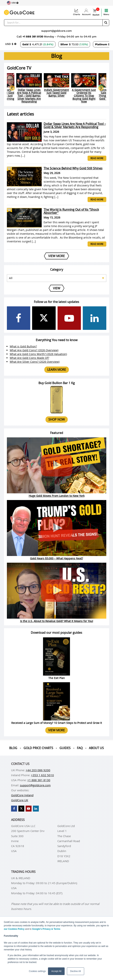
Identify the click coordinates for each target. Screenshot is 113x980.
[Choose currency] (11, 44)
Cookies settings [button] (37, 971)
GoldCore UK (20, 800)
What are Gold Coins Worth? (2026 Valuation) (38, 354)
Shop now (57, 419)
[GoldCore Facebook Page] (19, 318)
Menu (106, 12)
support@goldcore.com (56, 31)
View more (56, 730)
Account (86, 12)
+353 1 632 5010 (42, 775)
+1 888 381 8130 (33, 36)
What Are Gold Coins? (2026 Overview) (34, 350)
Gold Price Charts (38, 748)
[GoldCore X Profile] (44, 318)
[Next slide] (101, 88)
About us (96, 748)
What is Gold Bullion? (23, 346)
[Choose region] (13, 3)
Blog (13, 748)
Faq (80, 748)
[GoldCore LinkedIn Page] (95, 318)
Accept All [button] (56, 971)
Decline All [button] (76, 971)
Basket (96, 12)
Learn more (57, 370)
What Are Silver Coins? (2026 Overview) (35, 362)
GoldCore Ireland (22, 795)
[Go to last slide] (12, 88)
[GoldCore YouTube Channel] (69, 318)
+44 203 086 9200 (38, 770)
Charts (77, 12)
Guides (65, 748)
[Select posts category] (57, 278)
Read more (97, 158)
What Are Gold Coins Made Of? (29, 358)
